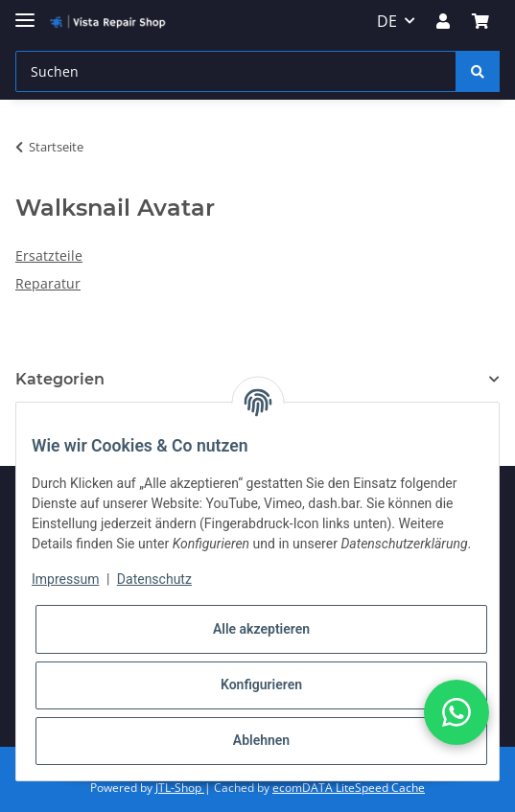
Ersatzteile (49, 255)
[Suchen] (236, 71)
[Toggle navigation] (25, 12)
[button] (443, 21)
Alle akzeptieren (261, 629)
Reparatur (48, 283)
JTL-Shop (180, 788)
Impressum (65, 579)
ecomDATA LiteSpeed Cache (349, 788)
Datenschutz (154, 579)
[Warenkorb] (480, 21)
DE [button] (387, 21)
